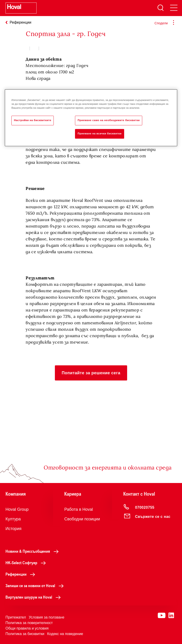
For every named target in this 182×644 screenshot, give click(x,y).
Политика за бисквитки (25, 634)
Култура (13, 519)
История (13, 529)
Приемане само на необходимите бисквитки (109, 120)
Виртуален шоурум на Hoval (34, 597)
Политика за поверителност (29, 623)
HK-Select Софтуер (27, 563)
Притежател (16, 617)
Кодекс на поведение (65, 634)
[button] (91, 373)
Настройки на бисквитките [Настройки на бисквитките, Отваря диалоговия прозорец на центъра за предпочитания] (33, 120)
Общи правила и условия (27, 628)
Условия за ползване (47, 617)
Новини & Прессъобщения (33, 551)
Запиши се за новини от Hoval (36, 586)
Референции (21, 574)
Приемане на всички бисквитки (99, 134)
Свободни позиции (82, 519)
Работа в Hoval (79, 509)
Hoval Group (17, 509)
